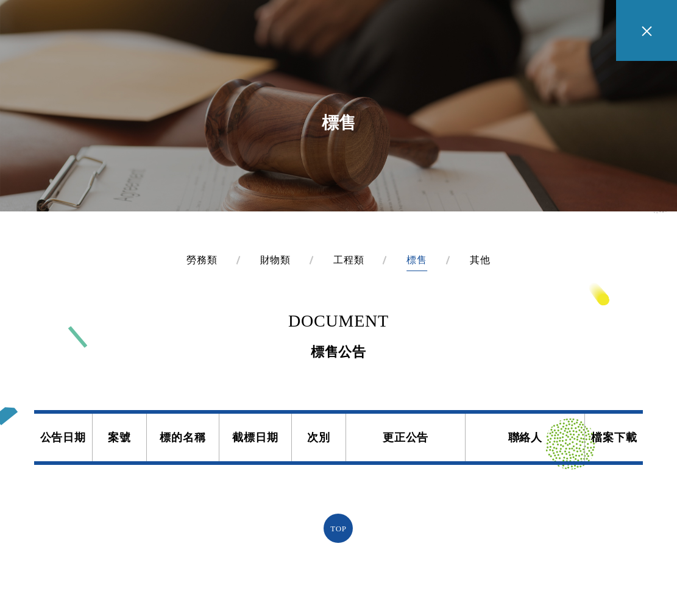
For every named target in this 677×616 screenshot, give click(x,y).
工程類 (349, 260)
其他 (480, 260)
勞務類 (202, 260)
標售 (417, 260)
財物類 (275, 260)
